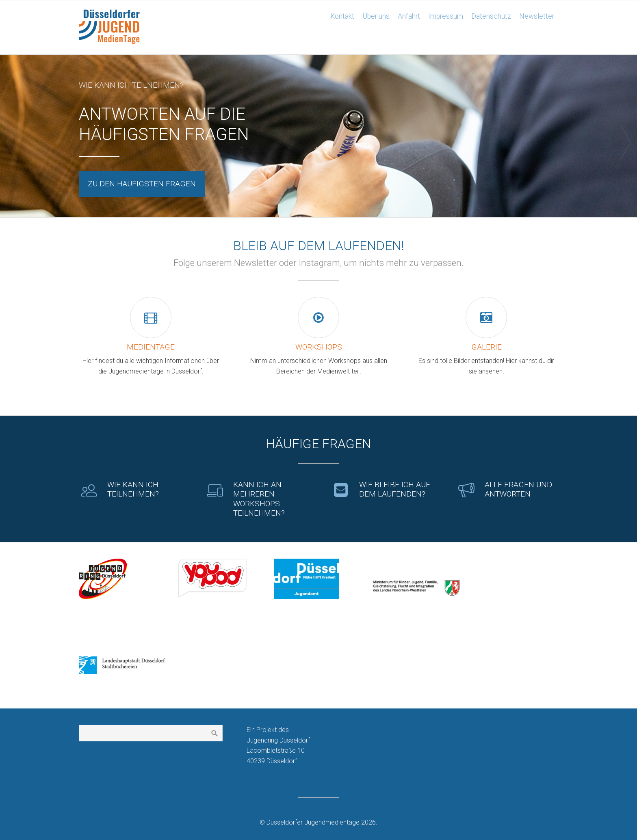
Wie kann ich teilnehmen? (133, 489)
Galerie (486, 347)
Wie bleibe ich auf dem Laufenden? (395, 489)
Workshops (319, 347)
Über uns (376, 16)
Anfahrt (409, 16)
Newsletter (537, 16)
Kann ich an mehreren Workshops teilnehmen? (259, 499)
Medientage (151, 347)
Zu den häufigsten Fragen (142, 184)
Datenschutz (491, 16)
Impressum (446, 16)
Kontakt (342, 16)
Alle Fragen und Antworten (518, 489)
